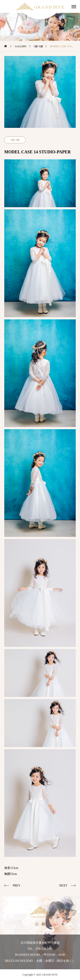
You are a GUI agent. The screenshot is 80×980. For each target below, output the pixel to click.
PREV (17, 886)
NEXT (63, 886)
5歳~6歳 (15, 140)
